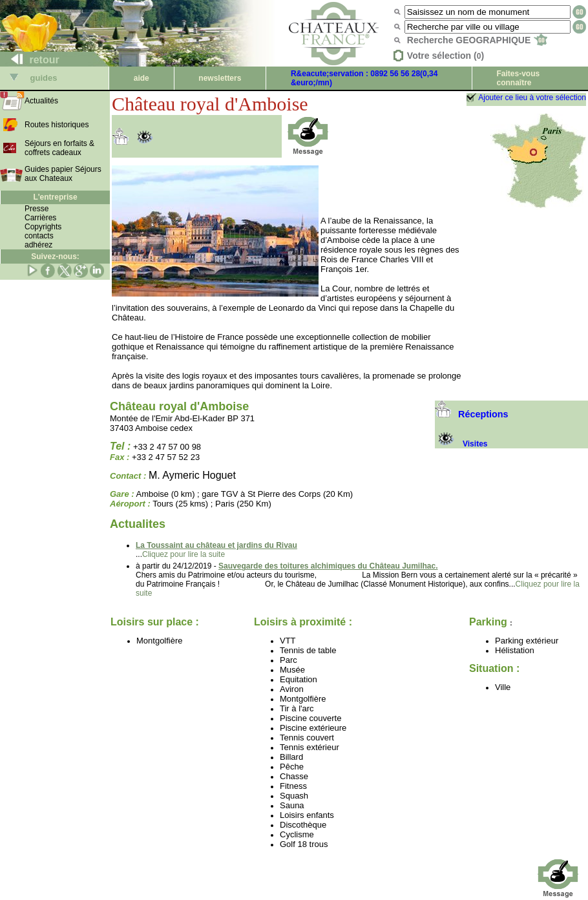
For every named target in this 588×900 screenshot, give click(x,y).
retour (30, 60)
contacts (39, 236)
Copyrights (43, 227)
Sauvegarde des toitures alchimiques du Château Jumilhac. (328, 566)
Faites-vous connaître (518, 78)
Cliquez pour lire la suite (184, 554)
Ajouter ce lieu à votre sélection (532, 98)
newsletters (220, 78)
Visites (461, 444)
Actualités (41, 101)
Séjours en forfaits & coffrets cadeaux (59, 148)
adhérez (38, 245)
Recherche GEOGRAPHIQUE (477, 40)
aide (142, 78)
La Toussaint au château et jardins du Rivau (216, 545)
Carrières (40, 218)
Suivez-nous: (55, 256)
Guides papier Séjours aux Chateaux (63, 174)
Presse (37, 209)
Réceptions (472, 414)
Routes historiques (57, 125)
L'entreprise (55, 197)
